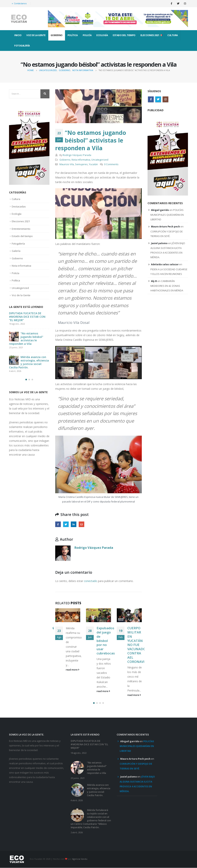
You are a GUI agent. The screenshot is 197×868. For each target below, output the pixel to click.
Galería (16, 251)
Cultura (173, 35)
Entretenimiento (21, 229)
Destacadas (19, 206)
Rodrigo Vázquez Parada (77, 155)
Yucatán (93, 164)
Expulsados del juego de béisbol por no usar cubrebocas (106, 641)
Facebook (58, 524)
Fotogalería (22, 46)
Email (81, 524)
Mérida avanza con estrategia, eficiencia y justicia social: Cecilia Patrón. (29, 362)
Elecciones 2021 (151, 35)
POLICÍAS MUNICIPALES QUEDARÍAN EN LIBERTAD (167, 215)
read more (73, 670)
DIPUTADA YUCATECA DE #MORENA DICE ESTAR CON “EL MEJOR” (27, 317)
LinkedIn (74, 524)
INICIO (18, 35)
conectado (91, 581)
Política (73, 35)
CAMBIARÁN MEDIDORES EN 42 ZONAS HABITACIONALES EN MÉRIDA (167, 286)
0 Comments (111, 164)
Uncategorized (100, 160)
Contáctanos (19, 3)
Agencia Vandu (80, 859)
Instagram (165, 99)
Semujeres (81, 164)
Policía (87, 35)
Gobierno (57, 35)
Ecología (102, 35)
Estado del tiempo (124, 35)
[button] (94, 703)
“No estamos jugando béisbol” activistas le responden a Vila (26, 339)
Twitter (66, 524)
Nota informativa (81, 160)
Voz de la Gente (36, 35)
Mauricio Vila (67, 164)
